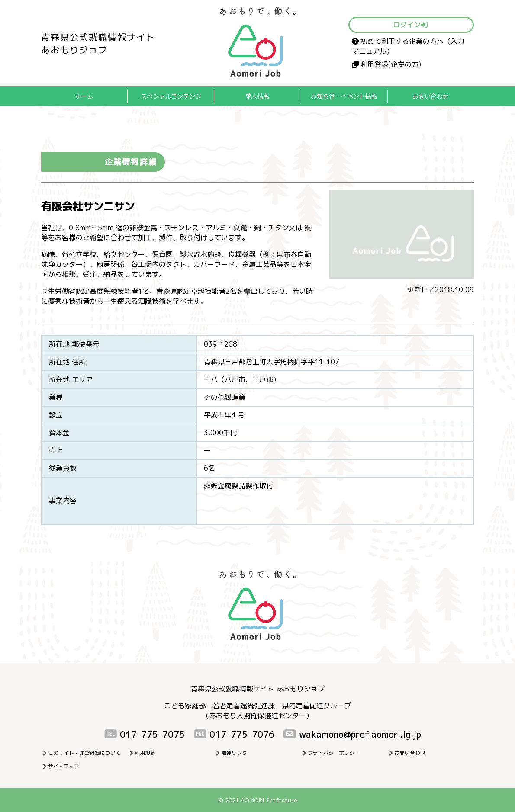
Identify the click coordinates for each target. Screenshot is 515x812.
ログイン (410, 25)
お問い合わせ (431, 96)
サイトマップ (64, 766)
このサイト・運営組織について (84, 753)
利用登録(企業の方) (386, 64)
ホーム (84, 96)
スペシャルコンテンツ (171, 96)
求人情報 (257, 96)
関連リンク (234, 753)
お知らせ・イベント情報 (344, 96)
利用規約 (145, 753)
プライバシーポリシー (334, 753)
